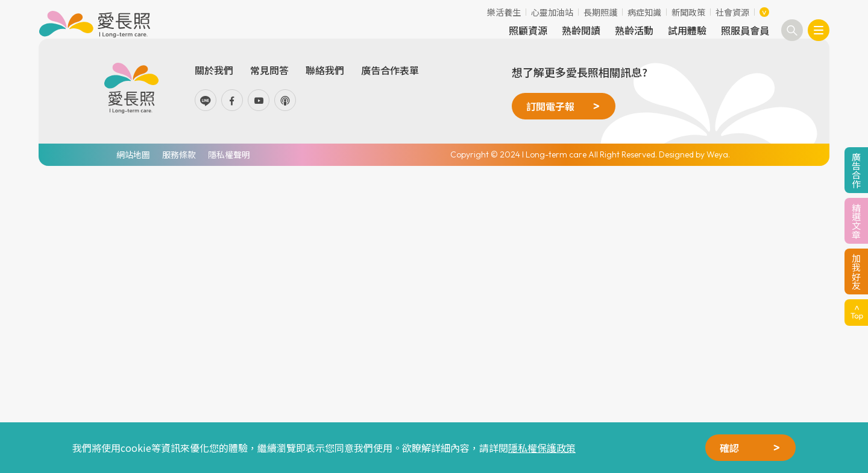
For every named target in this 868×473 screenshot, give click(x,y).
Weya (717, 155)
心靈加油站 (552, 12)
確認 (729, 448)
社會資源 (732, 12)
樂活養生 (504, 12)
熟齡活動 (634, 30)
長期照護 (600, 12)
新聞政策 (688, 12)
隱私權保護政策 (542, 448)
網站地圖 (133, 154)
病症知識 (644, 12)
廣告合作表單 (390, 70)
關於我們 (214, 70)
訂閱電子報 (550, 106)
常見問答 (269, 70)
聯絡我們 (325, 70)
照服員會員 (745, 30)
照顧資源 (528, 30)
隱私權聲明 (229, 154)
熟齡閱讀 (581, 30)
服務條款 (179, 154)
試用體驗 (687, 30)
